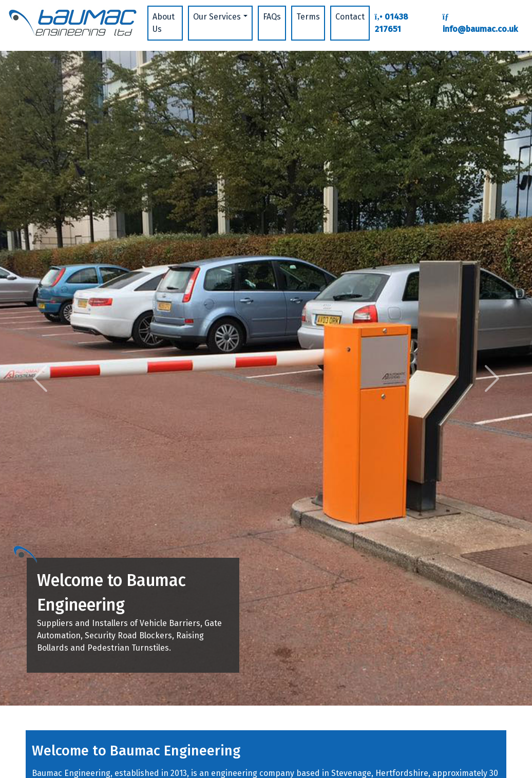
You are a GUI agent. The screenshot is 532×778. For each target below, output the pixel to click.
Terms (308, 17)
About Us (164, 23)
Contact (350, 17)
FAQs (272, 17)
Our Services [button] (217, 17)
